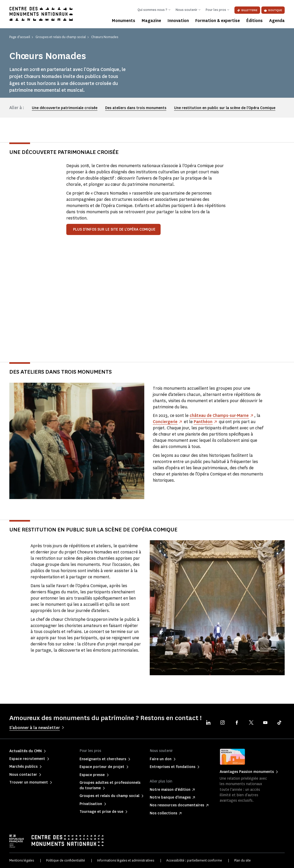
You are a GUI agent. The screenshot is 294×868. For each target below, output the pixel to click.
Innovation (178, 21)
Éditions (254, 21)
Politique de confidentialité (66, 860)
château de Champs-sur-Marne (220, 415)
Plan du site (242, 860)
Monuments (124, 21)
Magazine (151, 21)
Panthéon (203, 422)
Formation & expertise (218, 21)
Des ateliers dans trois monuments (136, 108)
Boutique (273, 10)
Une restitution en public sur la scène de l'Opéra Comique (225, 108)
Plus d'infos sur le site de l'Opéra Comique (114, 229)
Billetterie (247, 10)
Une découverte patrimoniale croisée (65, 108)
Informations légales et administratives (126, 860)
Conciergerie (165, 422)
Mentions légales (22, 860)
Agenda (277, 21)
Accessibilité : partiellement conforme (194, 860)
